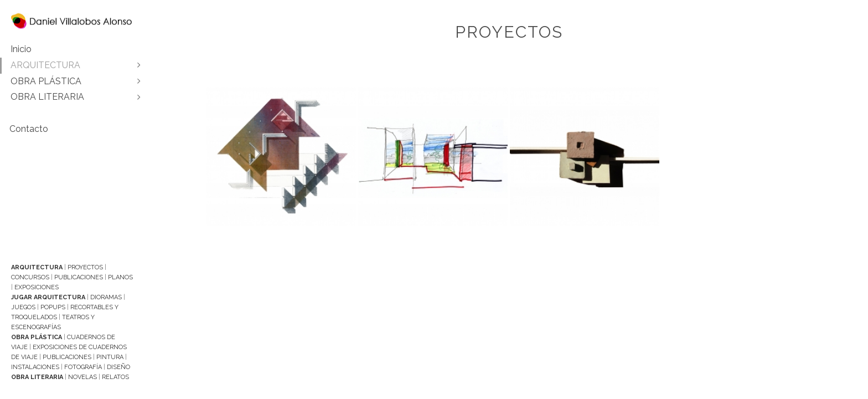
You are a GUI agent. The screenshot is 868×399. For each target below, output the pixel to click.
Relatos (115, 377)
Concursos (30, 277)
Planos (120, 277)
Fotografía (83, 367)
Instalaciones (35, 367)
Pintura (110, 357)
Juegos (23, 307)
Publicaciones (79, 277)
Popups (53, 307)
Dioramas (106, 297)
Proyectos (85, 267)
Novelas (82, 377)
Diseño (118, 367)
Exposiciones (37, 287)
